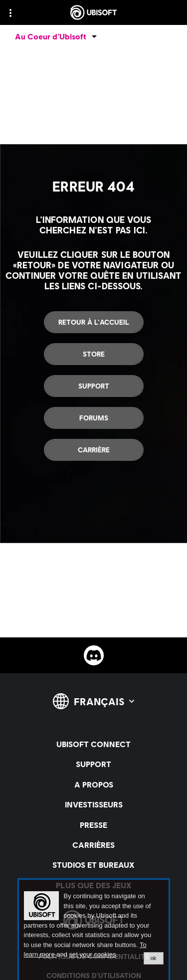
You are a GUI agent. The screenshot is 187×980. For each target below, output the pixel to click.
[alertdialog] (94, 930)
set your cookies (93, 955)
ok (154, 958)
